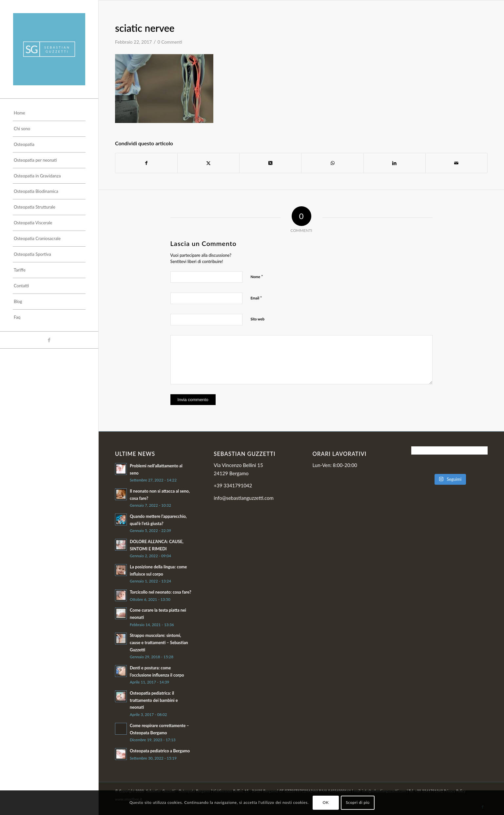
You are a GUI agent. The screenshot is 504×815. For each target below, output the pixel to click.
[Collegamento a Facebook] (49, 340)
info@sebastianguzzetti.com (244, 498)
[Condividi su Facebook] (146, 163)
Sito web (258, 319)
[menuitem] (49, 113)
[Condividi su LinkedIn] (395, 163)
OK (326, 802)
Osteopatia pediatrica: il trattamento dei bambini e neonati (154, 700)
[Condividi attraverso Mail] (456, 163)
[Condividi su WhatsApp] (332, 163)
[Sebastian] (49, 49)
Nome (257, 276)
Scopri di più (358, 802)
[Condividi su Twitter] (208, 163)
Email (256, 298)
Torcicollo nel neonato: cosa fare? (161, 592)
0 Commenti (170, 42)
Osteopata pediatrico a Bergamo (160, 751)
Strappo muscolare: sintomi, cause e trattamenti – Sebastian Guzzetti (159, 642)
